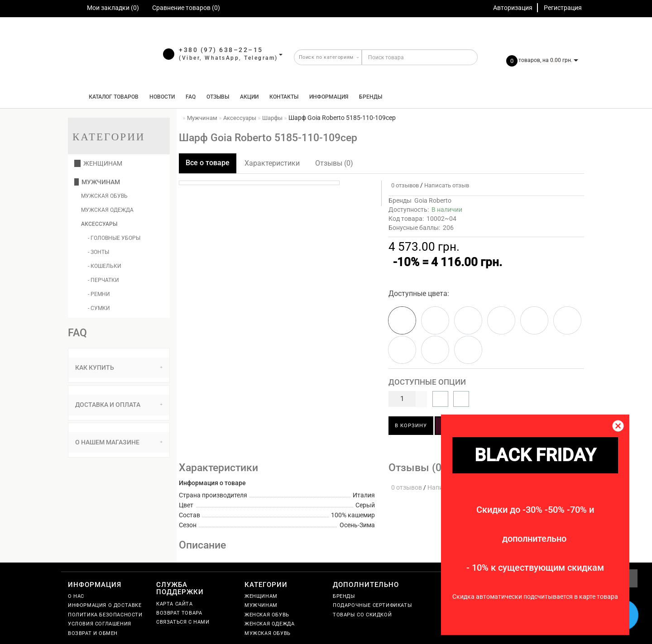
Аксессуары (99, 224)
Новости (162, 97)
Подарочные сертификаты (372, 605)
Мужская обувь (104, 196)
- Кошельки (105, 266)
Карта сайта (175, 604)
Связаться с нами (183, 622)
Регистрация (563, 8)
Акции (249, 97)
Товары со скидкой (362, 615)
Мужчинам (97, 182)
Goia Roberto (433, 200)
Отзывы (218, 97)
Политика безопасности (105, 615)
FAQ (191, 97)
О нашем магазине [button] (119, 442)
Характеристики (272, 163)
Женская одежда (269, 624)
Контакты (284, 97)
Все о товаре (208, 163)
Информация (329, 97)
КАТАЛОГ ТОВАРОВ (112, 97)
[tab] (119, 368)
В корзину (411, 426)
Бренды (371, 97)
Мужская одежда (107, 210)
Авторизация (513, 8)
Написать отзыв (447, 185)
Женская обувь (267, 615)
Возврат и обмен (93, 633)
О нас (76, 596)
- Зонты (98, 252)
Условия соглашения (100, 624)
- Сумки (99, 308)
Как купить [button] (119, 367)
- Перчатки (103, 280)
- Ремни (99, 294)
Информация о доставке (105, 605)
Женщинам (98, 163)
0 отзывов (404, 185)
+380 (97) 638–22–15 (221, 50)
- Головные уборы (114, 238)
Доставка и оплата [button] (119, 405)
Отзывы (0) (334, 163)
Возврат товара (179, 613)
